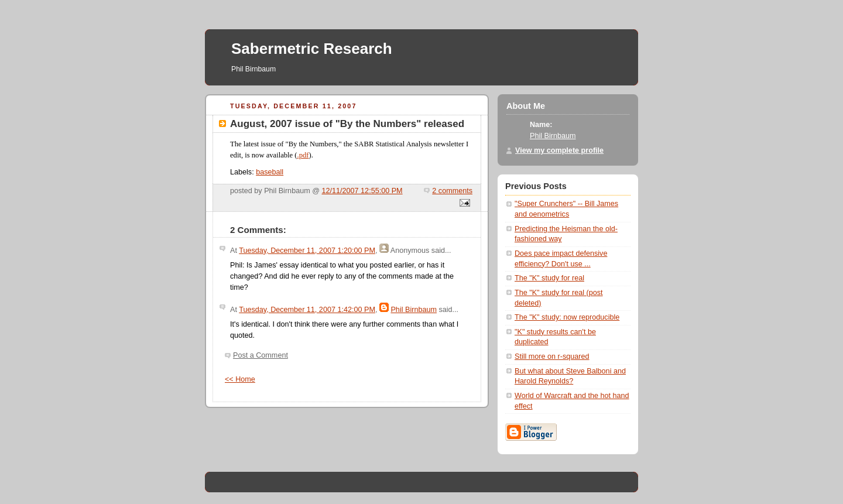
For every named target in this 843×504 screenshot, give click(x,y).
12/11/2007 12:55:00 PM (362, 191)
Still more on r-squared (552, 356)
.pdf (303, 155)
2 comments (452, 191)
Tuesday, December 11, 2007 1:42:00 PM (307, 310)
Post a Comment (261, 355)
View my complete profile (559, 150)
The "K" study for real (549, 278)
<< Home (240, 379)
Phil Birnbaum (414, 310)
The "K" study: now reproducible (567, 317)
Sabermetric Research (312, 49)
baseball (270, 172)
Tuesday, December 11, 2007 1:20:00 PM (307, 251)
